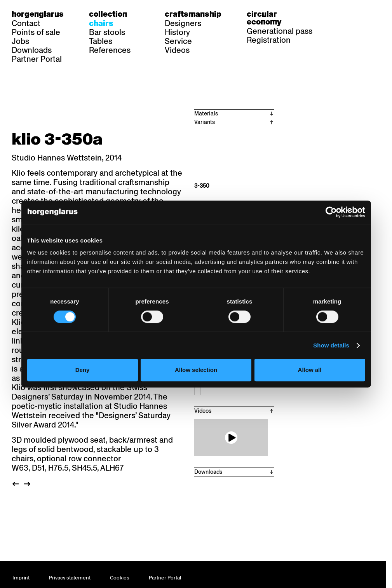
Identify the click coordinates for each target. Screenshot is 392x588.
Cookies (120, 578)
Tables (101, 41)
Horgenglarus (38, 14)
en (370, 14)
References (110, 50)
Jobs (20, 41)
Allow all (310, 370)
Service (178, 41)
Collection (108, 14)
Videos (177, 50)
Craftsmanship (193, 14)
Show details (331, 345)
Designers (183, 23)
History (177, 32)
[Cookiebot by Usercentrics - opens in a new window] (331, 212)
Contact (26, 23)
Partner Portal (37, 59)
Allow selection (196, 370)
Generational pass (280, 31)
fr (355, 14)
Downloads (32, 50)
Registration (269, 40)
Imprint (21, 578)
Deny (83, 370)
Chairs (101, 23)
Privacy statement (70, 578)
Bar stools (107, 32)
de (340, 14)
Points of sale (36, 32)
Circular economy (264, 18)
